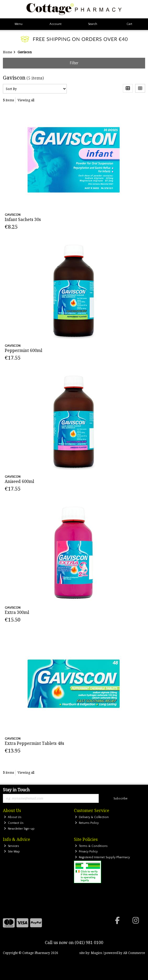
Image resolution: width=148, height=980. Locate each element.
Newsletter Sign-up (19, 829)
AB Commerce (134, 953)
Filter (74, 63)
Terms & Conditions (91, 846)
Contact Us (14, 823)
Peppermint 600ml (23, 350)
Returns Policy (87, 823)
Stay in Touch (16, 790)
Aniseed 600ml (19, 481)
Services (12, 846)
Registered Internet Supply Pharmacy (102, 857)
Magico (97, 953)
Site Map (12, 852)
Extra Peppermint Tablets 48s (34, 743)
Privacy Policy (86, 852)
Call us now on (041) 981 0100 (74, 942)
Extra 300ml (17, 612)
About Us (13, 817)
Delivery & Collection (92, 817)
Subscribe (120, 799)
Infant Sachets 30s (23, 219)
